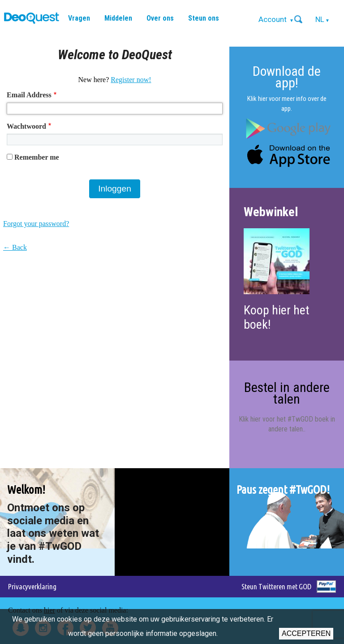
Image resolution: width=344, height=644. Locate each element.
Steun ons (204, 18)
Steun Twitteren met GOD (276, 586)
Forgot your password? (36, 224)
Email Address (29, 95)
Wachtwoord (26, 126)
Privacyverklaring (32, 586)
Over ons (160, 18)
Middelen (118, 18)
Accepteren (306, 633)
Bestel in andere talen (287, 393)
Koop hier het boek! (277, 317)
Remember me (37, 157)
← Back (15, 247)
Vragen (79, 18)
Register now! (131, 80)
